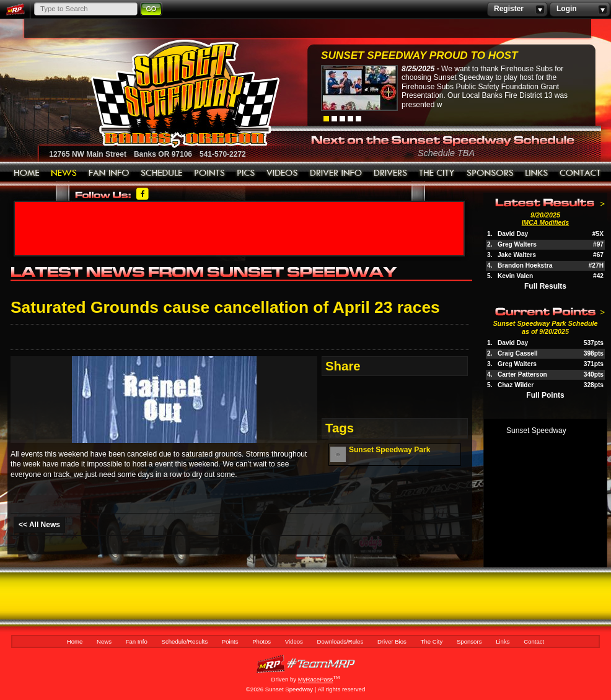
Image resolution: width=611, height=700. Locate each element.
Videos (283, 173)
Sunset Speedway (536, 431)
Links (537, 173)
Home (27, 173)
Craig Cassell (518, 353)
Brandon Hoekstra (525, 265)
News (64, 173)
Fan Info (109, 173)
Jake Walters (517, 255)
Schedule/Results (162, 173)
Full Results (545, 286)
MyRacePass (305, 664)
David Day (513, 234)
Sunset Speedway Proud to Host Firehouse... (419, 57)
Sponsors (490, 173)
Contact (581, 173)
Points (210, 173)
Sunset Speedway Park (389, 450)
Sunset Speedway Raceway (154, 94)
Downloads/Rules (336, 173)
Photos (246, 173)
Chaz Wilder (516, 385)
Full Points (545, 395)
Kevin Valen (515, 276)
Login (580, 9)
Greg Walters (517, 244)
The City (437, 173)
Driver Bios (391, 173)
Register (517, 9)
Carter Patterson (522, 374)
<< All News (39, 525)
